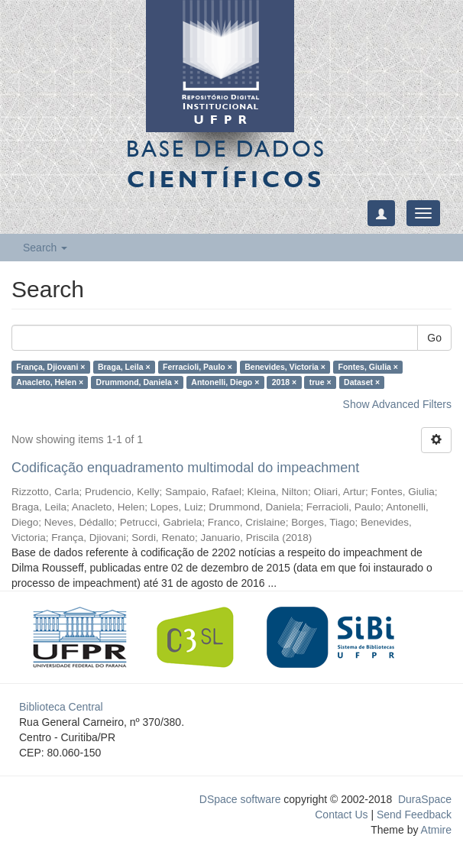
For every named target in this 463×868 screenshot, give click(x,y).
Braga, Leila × (124, 367)
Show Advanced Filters (397, 404)
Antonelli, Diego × (225, 382)
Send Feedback (414, 815)
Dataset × (362, 382)
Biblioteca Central (61, 707)
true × (321, 382)
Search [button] (45, 248)
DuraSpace (425, 799)
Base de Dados (226, 164)
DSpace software (240, 799)
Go (434, 338)
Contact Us (341, 815)
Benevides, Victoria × (285, 367)
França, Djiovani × (50, 367)
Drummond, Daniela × (138, 382)
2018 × (284, 382)
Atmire (435, 830)
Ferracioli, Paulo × (198, 367)
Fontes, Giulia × (367, 367)
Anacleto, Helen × (50, 382)
